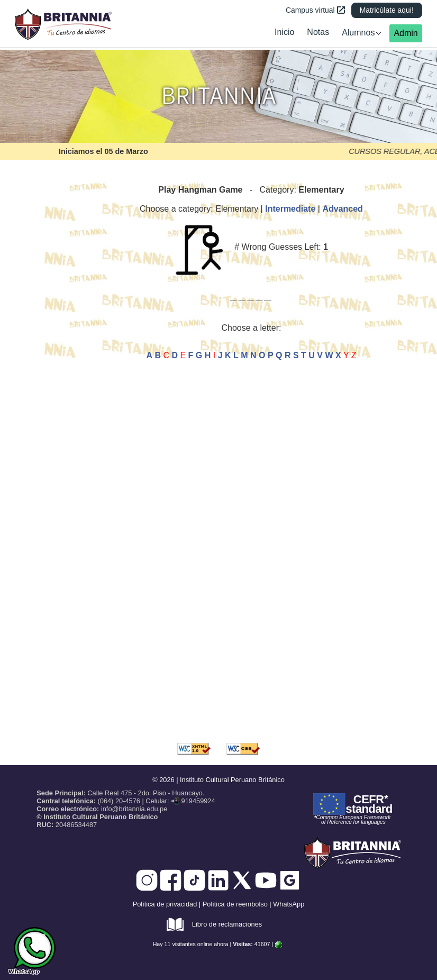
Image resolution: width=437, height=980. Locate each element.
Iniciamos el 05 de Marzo (103, 151)
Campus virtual (315, 10)
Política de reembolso (235, 904)
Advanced (342, 209)
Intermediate (290, 209)
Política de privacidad (165, 904)
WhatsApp (289, 904)
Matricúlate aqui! (387, 10)
